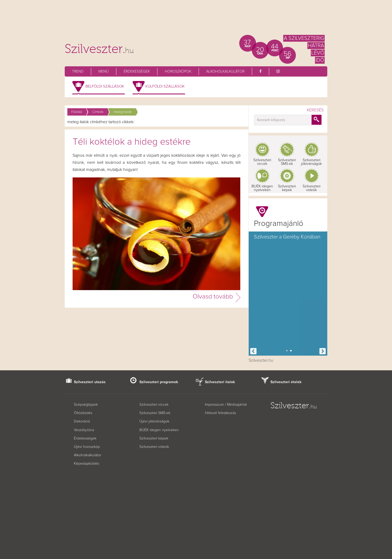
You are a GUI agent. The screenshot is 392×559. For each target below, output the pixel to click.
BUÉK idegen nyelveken (262, 188)
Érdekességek (137, 72)
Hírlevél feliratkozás (220, 413)
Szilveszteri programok (159, 382)
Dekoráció (82, 421)
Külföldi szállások (165, 86)
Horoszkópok (178, 72)
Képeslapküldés (86, 464)
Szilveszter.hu (261, 360)
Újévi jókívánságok (154, 421)
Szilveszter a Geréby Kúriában (287, 237)
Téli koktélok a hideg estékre (132, 142)
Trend (78, 72)
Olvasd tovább (213, 297)
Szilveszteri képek (287, 188)
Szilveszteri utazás (90, 382)
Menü (104, 72)
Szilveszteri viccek (262, 162)
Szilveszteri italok (220, 382)
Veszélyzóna (84, 430)
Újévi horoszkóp (87, 447)
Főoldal (77, 112)
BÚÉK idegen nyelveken (159, 430)
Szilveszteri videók (312, 188)
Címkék (98, 112)
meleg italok (123, 112)
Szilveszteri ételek (286, 382)
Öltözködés (83, 413)
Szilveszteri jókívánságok (311, 162)
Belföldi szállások (105, 86)
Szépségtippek (86, 405)
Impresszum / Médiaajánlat (226, 405)
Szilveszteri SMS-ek (287, 162)
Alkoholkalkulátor (225, 72)
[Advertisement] (196, 20)
